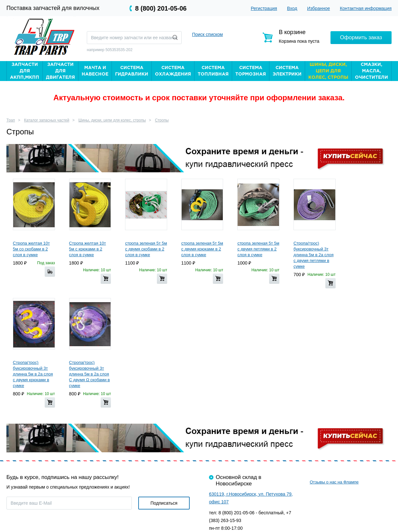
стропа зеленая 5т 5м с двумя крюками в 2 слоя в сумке (202, 249)
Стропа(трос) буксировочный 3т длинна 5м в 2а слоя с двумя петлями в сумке (314, 255)
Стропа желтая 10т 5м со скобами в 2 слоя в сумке (31, 249)
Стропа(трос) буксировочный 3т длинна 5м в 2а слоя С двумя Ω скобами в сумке (90, 374)
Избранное (318, 8)
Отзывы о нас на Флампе (334, 482)
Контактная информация (366, 8)
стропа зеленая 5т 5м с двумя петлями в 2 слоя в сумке (258, 249)
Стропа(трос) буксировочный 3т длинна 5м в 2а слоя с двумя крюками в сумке (33, 374)
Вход (292, 8)
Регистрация (264, 8)
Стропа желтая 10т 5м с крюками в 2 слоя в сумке (88, 249)
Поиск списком (207, 34)
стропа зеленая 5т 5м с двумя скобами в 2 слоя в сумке (146, 249)
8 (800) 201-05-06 (161, 8)
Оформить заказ (361, 37)
